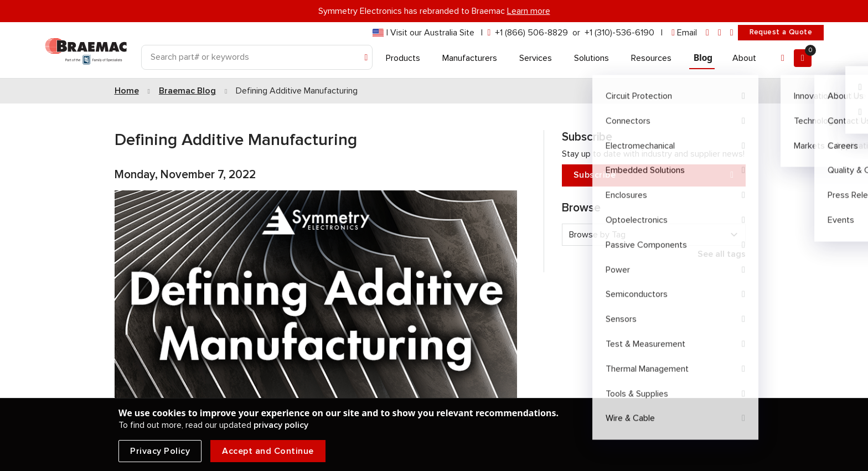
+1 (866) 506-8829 (531, 33)
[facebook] (720, 33)
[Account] (783, 58)
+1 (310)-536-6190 (619, 33)
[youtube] (732, 33)
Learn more (529, 11)
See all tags (722, 254)
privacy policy (281, 425)
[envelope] (684, 33)
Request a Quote (781, 32)
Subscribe (654, 175)
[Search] (257, 57)
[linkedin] (707, 33)
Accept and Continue (268, 451)
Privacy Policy (160, 451)
